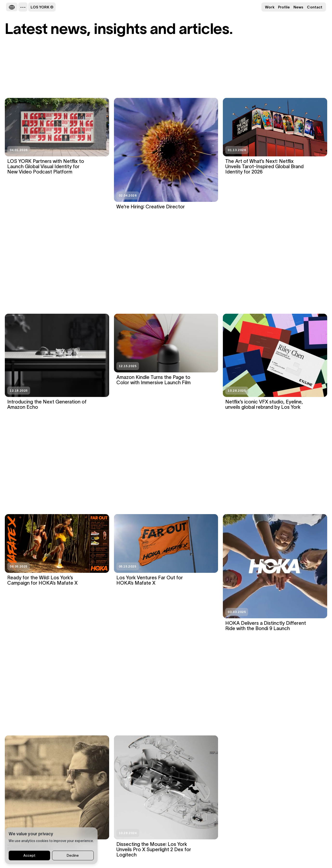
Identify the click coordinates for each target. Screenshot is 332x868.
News (298, 7)
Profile (284, 7)
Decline (73, 856)
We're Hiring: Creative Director (151, 207)
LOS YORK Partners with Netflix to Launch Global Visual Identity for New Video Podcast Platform (46, 166)
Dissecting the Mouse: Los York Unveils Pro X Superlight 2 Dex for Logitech (154, 849)
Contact (315, 7)
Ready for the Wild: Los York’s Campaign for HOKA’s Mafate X (42, 580)
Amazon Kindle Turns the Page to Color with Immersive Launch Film (153, 380)
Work (270, 7)
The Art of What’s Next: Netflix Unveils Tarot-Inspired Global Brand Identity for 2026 (264, 166)
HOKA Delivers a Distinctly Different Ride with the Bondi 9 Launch (266, 626)
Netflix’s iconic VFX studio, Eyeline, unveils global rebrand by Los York (264, 404)
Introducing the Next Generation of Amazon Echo (47, 404)
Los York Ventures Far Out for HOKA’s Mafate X (150, 580)
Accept (29, 856)
